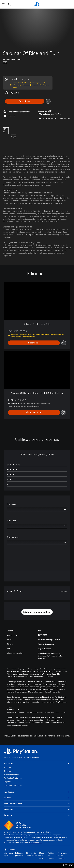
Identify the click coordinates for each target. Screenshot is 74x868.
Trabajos (7, 771)
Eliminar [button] (63, 591)
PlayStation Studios (11, 775)
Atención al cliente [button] (37, 804)
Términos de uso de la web (31, 854)
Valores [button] (37, 798)
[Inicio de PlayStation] (37, 4)
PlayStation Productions (13, 778)
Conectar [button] (37, 815)
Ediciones (11, 504)
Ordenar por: (13, 537)
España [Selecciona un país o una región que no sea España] (11, 850)
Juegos (14, 757)
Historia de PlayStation (13, 785)
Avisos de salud (13, 710)
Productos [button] (37, 792)
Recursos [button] (37, 809)
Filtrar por (11, 521)
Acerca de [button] (37, 764)
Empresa (7, 782)
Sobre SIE (8, 767)
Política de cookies (51, 856)
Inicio (6, 757)
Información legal (9, 854)
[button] (37, 612)
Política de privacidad (19, 854)
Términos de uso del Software (62, 856)
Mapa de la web (42, 856)
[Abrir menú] (3, 4)
